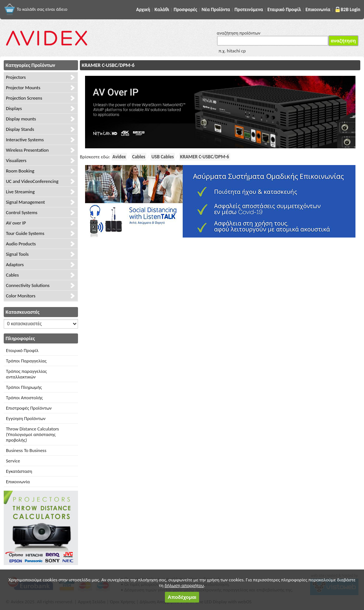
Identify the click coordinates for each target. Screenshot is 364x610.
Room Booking (20, 171)
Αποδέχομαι (182, 597)
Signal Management (25, 202)
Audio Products (21, 244)
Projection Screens (24, 98)
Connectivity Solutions (28, 285)
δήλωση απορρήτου (184, 585)
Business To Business (26, 450)
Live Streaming (20, 192)
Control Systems (22, 212)
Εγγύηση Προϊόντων (26, 418)
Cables (12, 275)
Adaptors (15, 264)
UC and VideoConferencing (32, 181)
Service (13, 461)
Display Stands (20, 129)
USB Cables (163, 157)
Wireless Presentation (27, 150)
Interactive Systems (25, 140)
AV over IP (16, 223)
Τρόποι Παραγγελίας (26, 361)
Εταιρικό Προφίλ (22, 350)
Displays (14, 108)
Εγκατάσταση (19, 471)
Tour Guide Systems (25, 233)
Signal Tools (17, 254)
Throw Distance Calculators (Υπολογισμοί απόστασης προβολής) (32, 434)
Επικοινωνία (18, 482)
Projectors (16, 77)
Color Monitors (21, 296)
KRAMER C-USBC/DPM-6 (205, 157)
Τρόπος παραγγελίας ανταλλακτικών (26, 374)
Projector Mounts (23, 88)
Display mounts (21, 119)
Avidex (119, 157)
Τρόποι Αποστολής (24, 398)
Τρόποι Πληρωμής (24, 387)
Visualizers (16, 160)
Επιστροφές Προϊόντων (29, 408)
